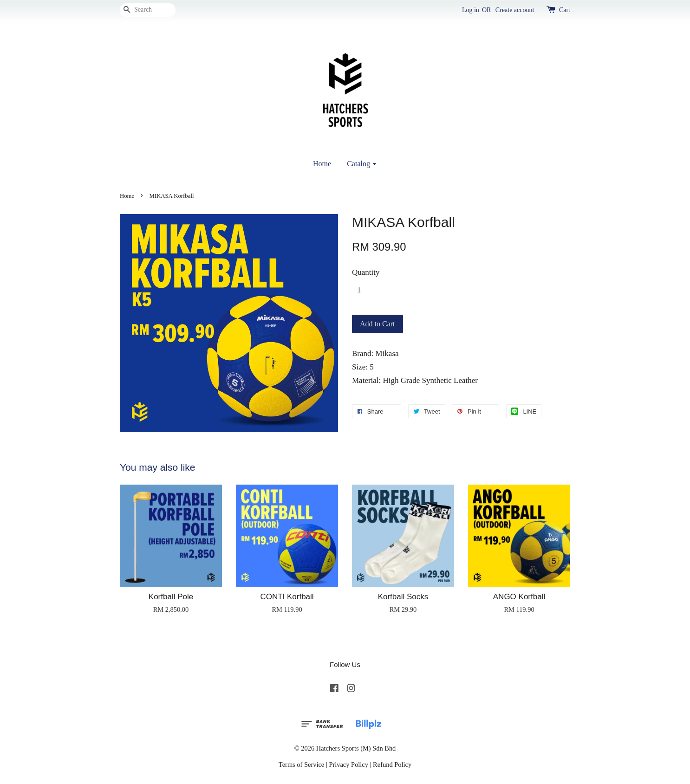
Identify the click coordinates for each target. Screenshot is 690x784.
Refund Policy (392, 765)
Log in (471, 10)
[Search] (148, 10)
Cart (565, 10)
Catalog (362, 164)
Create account (515, 10)
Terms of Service (301, 765)
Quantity (366, 272)
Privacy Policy (348, 765)
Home (322, 164)
